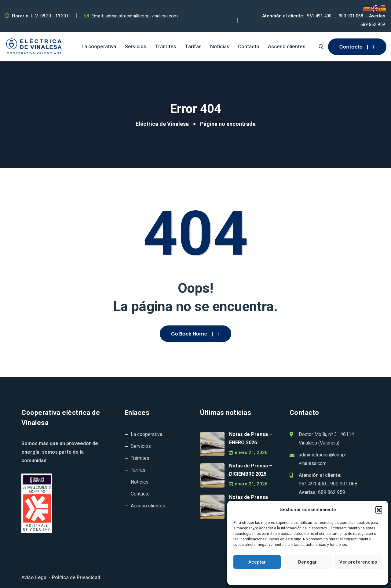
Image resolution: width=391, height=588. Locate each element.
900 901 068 (351, 16)
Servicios (135, 46)
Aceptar (257, 562)
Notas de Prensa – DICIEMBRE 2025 (251, 470)
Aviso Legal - (36, 577)
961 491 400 (319, 16)
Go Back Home (195, 334)
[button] (379, 510)
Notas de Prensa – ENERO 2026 (251, 438)
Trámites (166, 46)
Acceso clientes (287, 46)
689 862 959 (373, 24)
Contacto (249, 46)
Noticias (220, 46)
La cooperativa (99, 46)
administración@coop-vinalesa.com (142, 16)
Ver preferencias (358, 562)
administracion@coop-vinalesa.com (323, 459)
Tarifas (193, 46)
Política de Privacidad (76, 577)
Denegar (307, 562)
